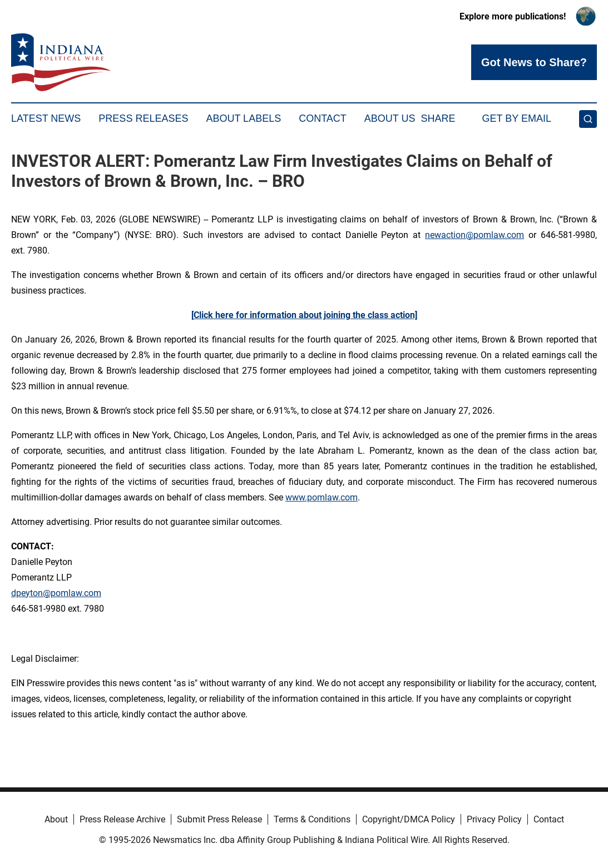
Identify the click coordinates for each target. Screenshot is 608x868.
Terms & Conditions (312, 819)
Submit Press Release (219, 819)
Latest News (46, 118)
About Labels (243, 118)
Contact (323, 118)
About (56, 819)
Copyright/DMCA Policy (409, 819)
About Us (390, 118)
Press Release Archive (122, 819)
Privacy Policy (494, 819)
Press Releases (143, 118)
